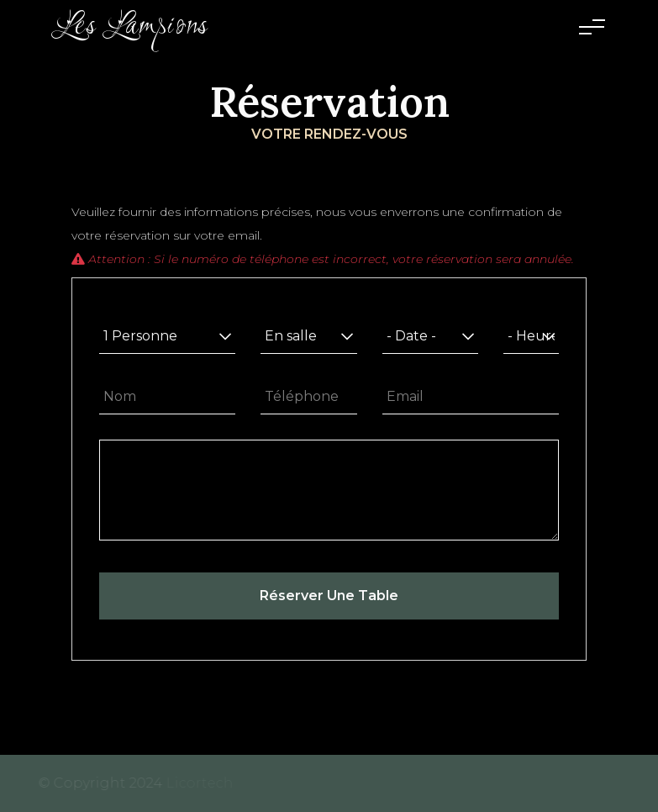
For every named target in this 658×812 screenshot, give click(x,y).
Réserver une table (329, 596)
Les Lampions (131, 27)
